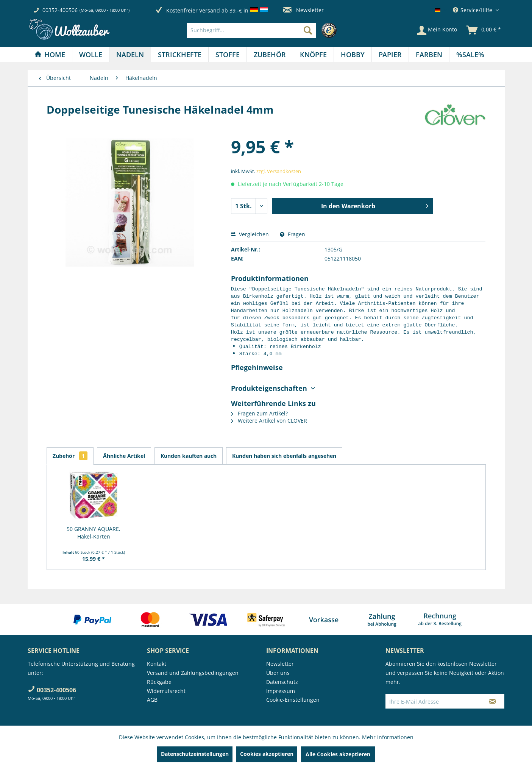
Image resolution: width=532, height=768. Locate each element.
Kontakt (157, 664)
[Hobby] (353, 55)
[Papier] (390, 55)
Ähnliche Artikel (124, 456)
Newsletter (303, 10)
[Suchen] (308, 30)
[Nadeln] (130, 55)
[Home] (50, 55)
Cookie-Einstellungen (293, 700)
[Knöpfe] (313, 55)
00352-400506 (60, 10)
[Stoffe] (228, 55)
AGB (152, 700)
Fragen (293, 234)
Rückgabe (159, 682)
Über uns (278, 673)
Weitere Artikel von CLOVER (269, 421)
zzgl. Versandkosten (279, 171)
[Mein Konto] (437, 30)
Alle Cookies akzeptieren (338, 754)
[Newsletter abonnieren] (492, 701)
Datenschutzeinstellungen (195, 754)
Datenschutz (282, 682)
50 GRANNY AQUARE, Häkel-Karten (94, 533)
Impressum (281, 691)
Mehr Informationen (388, 737)
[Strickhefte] (180, 55)
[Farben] (429, 55)
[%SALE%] (470, 55)
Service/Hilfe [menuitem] (473, 10)
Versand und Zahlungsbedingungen (193, 673)
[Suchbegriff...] (251, 30)
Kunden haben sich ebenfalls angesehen (284, 456)
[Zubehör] (270, 55)
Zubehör (70, 456)
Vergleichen (250, 234)
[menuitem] (264, 30)
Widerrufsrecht (166, 691)
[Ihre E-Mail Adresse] (433, 701)
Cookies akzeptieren (267, 754)
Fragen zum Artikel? (259, 413)
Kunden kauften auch (189, 456)
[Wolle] (91, 55)
